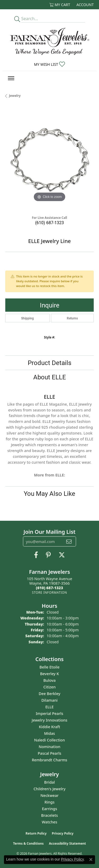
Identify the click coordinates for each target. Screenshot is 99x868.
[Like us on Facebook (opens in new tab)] (36, 555)
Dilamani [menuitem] (49, 700)
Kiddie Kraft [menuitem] (49, 727)
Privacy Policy (63, 833)
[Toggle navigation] (11, 78)
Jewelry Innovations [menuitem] (49, 720)
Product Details (49, 363)
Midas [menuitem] (49, 733)
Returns (72, 318)
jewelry (15, 96)
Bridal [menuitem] (49, 782)
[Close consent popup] (91, 860)
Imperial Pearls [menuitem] (50, 713)
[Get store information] (49, 593)
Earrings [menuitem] (49, 809)
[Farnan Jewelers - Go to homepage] (50, 41)
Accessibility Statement (67, 843)
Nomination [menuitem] (50, 747)
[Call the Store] (49, 588)
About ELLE (50, 377)
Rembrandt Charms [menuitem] (49, 760)
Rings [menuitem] (50, 802)
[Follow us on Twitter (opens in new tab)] (62, 555)
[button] (60, 5)
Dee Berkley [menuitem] (49, 694)
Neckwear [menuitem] (49, 795)
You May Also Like (49, 493)
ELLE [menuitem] (49, 707)
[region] (49, 159)
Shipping (27, 318)
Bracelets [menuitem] (49, 815)
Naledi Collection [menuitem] (49, 740)
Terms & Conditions (28, 843)
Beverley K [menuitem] (50, 674)
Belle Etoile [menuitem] (50, 667)
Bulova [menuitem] (49, 680)
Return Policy (36, 833)
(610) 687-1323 (49, 222)
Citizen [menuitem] (49, 687)
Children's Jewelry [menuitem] (49, 789)
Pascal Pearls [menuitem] (49, 753)
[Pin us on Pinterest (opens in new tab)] (48, 555)
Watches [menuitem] (49, 822)
